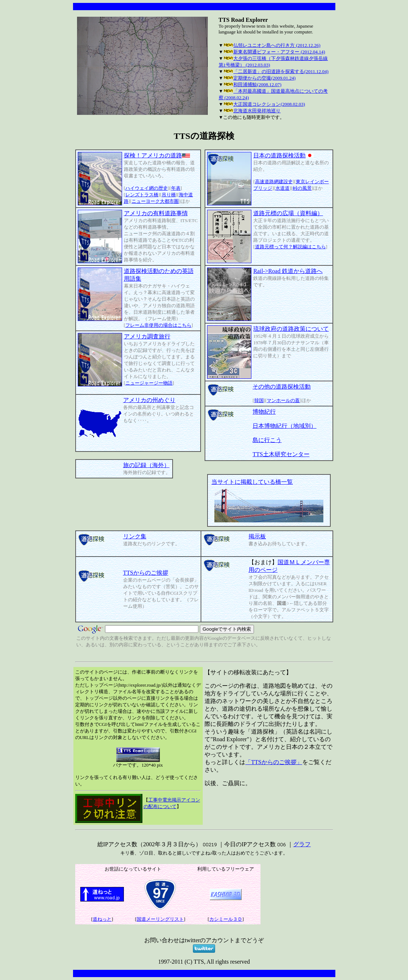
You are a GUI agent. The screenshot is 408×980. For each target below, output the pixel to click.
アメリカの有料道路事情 (156, 213)
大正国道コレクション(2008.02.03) (269, 104)
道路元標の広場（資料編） (288, 213)
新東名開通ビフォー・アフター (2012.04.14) (279, 52)
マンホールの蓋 (283, 400)
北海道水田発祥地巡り (257, 111)
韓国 (259, 400)
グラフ (302, 844)
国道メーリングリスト (160, 919)
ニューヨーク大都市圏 (155, 201)
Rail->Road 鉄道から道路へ (288, 271)
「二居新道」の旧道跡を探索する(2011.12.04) (281, 71)
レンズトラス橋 (142, 195)
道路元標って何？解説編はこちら (290, 247)
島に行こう (267, 440)
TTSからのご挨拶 (146, 573)
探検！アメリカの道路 (157, 155)
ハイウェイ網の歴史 (147, 188)
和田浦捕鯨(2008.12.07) (257, 85)
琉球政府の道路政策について (291, 329)
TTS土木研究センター (281, 454)
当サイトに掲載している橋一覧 (252, 482)
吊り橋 (169, 195)
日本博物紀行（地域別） (284, 426)
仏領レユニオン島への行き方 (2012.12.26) (277, 45)
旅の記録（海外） (146, 465)
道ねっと (102, 919)
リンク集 (135, 536)
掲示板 (257, 536)
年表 (176, 188)
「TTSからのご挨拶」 (274, 762)
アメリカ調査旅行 (147, 336)
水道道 (282, 188)
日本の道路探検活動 (283, 155)
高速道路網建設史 (274, 182)
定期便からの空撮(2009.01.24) (264, 78)
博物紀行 (264, 412)
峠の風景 (302, 188)
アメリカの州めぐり (149, 400)
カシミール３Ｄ (226, 919)
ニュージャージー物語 (149, 383)
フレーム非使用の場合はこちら (158, 325)
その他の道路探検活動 (282, 387)
